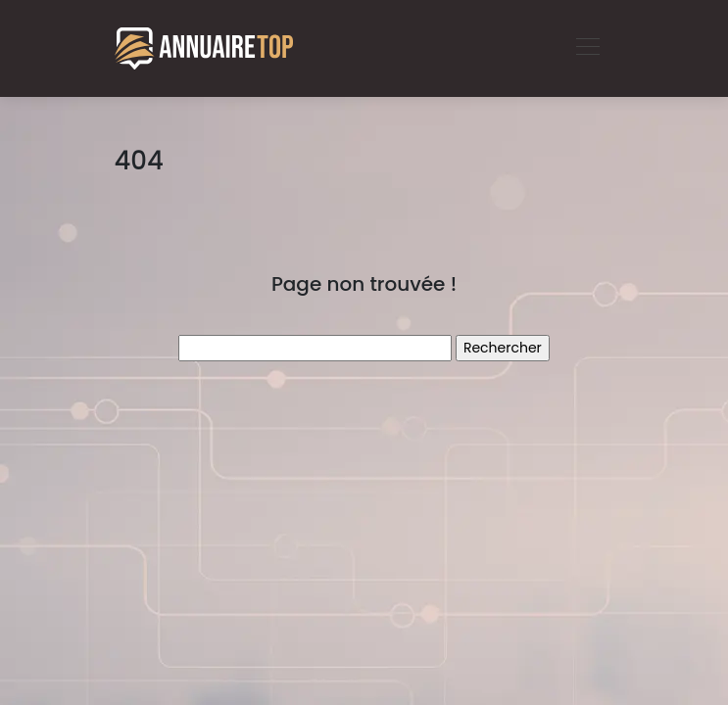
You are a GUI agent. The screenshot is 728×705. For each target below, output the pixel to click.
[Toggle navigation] (587, 49)
